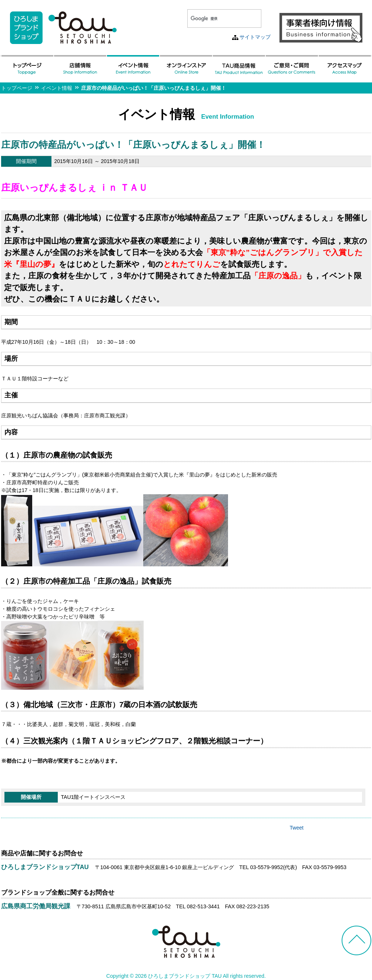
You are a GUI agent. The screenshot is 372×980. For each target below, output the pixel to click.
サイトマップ (255, 37)
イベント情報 (57, 88)
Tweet (297, 828)
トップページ (17, 88)
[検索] (215, 18)
